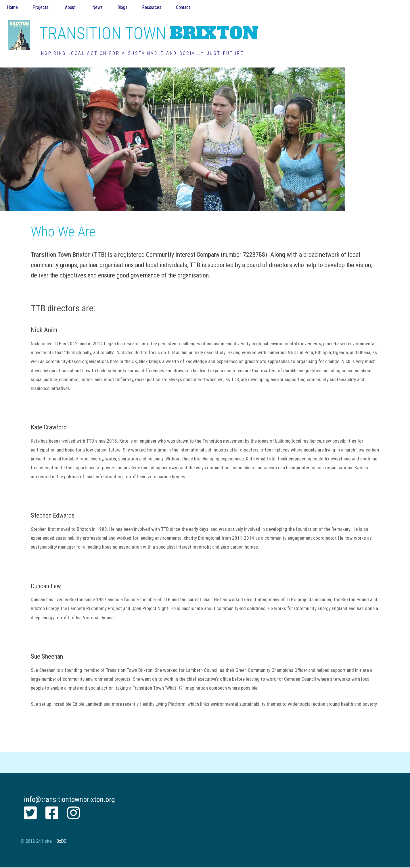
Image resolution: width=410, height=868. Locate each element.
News (97, 7)
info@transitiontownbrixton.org (69, 799)
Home (12, 7)
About (71, 7)
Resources (152, 7)
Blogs (122, 7)
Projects (41, 7)
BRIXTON (149, 33)
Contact (183, 7)
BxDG (61, 841)
